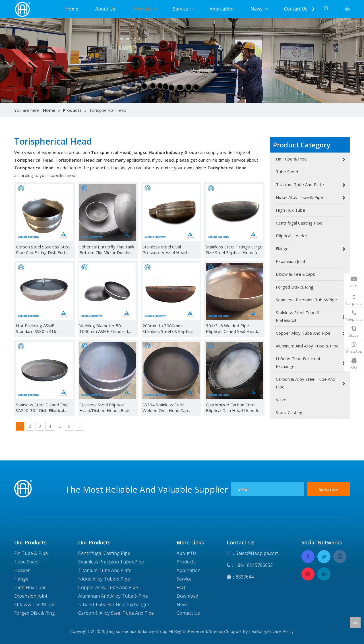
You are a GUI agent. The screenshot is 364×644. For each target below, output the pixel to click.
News (257, 9)
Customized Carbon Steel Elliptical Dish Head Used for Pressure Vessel (234, 408)
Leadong (258, 631)
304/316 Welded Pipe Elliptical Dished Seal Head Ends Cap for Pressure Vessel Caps (231, 328)
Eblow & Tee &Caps (35, 604)
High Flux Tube (30, 587)
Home (72, 9)
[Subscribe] (328, 489)
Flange (21, 579)
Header (22, 570)
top (355, 623)
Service (180, 9)
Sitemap (217, 631)
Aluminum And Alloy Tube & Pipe (113, 596)
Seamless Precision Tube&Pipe (111, 562)
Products (142, 9)
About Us (105, 9)
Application (222, 9)
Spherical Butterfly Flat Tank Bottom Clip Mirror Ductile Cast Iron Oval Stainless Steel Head (107, 250)
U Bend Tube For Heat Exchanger (114, 604)
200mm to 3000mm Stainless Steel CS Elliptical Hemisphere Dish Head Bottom (168, 328)
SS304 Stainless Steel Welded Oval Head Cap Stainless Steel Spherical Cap (170, 408)
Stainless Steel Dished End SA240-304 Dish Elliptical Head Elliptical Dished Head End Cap (43, 408)
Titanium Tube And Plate (105, 570)
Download (187, 596)
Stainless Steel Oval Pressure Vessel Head (165, 250)
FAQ (181, 587)
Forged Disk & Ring (35, 613)
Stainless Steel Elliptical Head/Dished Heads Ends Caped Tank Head (105, 408)
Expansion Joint (31, 596)
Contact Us (296, 9)
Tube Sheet (27, 562)
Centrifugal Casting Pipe (104, 553)
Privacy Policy (280, 631)
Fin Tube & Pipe (31, 553)
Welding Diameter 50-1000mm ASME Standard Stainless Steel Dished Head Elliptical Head (107, 328)
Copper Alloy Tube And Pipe (108, 587)
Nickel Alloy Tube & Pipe (104, 579)
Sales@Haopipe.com (257, 553)
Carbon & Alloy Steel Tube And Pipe (116, 613)
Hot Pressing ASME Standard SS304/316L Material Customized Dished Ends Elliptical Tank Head (44, 328)
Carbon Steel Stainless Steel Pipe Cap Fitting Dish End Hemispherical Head (43, 250)
